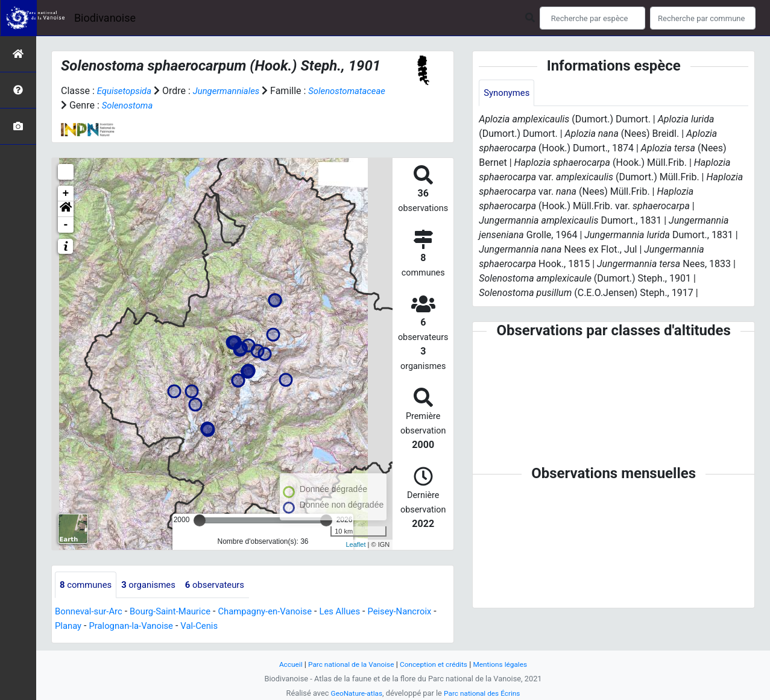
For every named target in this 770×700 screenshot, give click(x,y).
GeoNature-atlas (354, 693)
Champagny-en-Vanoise (280, 612)
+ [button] (66, 194)
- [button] (66, 225)
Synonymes (508, 93)
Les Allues (361, 612)
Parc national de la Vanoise (347, 664)
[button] (66, 209)
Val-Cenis (255, 627)
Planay (115, 627)
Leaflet (355, 544)
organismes (155, 585)
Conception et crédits (436, 664)
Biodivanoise (105, 18)
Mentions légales (507, 664)
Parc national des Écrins (484, 693)
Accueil (282, 664)
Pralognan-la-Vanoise (182, 627)
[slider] (200, 520)
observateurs (226, 585)
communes (88, 585)
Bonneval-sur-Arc (91, 612)
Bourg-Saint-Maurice (179, 612)
